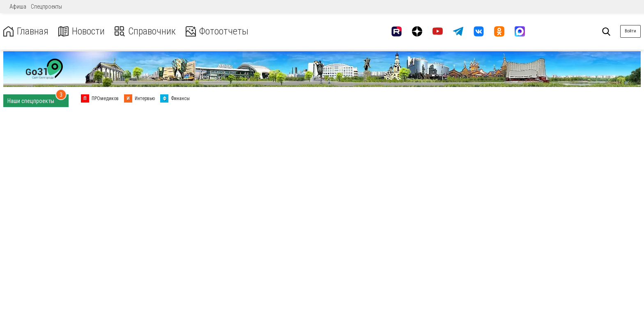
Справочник (145, 31)
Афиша (18, 7)
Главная (26, 31)
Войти (630, 31)
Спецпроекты (46, 7)
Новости (82, 31)
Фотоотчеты (217, 31)
